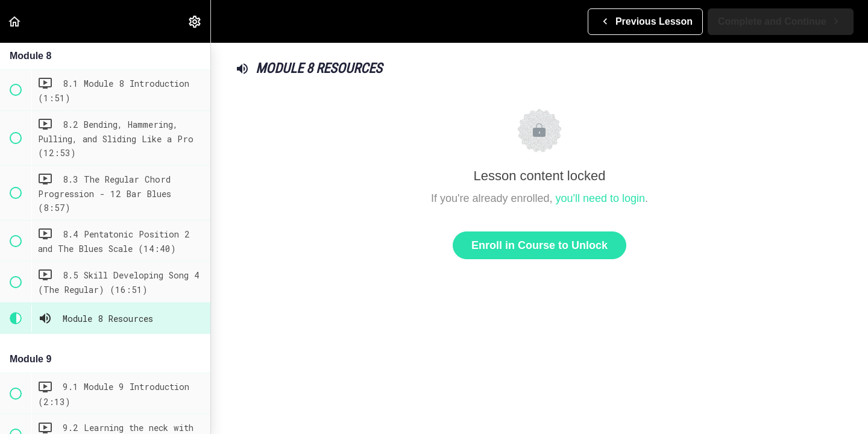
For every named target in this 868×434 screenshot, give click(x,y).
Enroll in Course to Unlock (539, 245)
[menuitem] (195, 21)
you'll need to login (601, 198)
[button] (15, 21)
